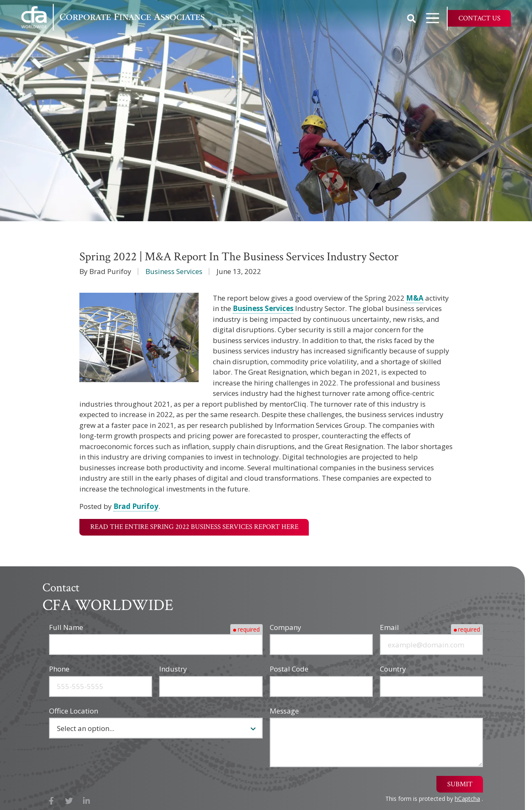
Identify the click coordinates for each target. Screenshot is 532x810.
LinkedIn (87, 801)
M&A (415, 298)
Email (389, 627)
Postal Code (289, 669)
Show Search (411, 18)
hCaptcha (467, 799)
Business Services (174, 271)
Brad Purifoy (136, 506)
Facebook (51, 801)
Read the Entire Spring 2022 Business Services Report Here (194, 527)
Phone (59, 669)
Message (284, 711)
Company (286, 627)
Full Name (66, 627)
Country (393, 669)
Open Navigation (436, 18)
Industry (173, 669)
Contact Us (479, 18)
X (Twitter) (69, 801)
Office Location (74, 711)
